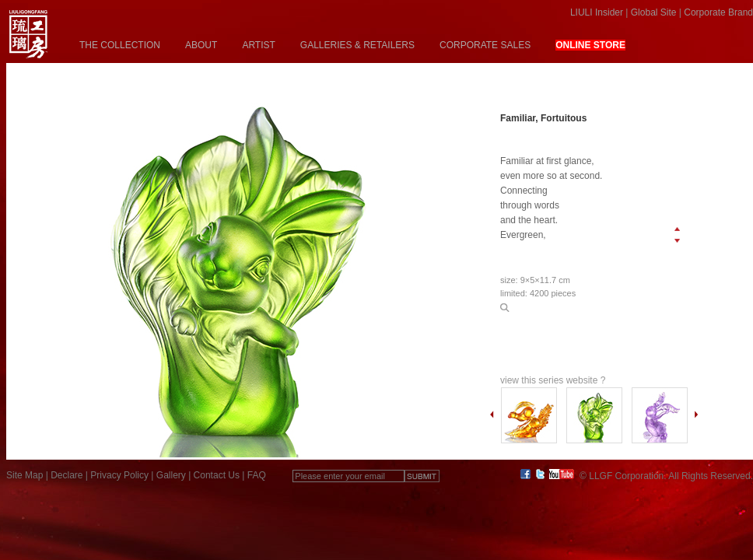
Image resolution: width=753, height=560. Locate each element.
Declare (67, 475)
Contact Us (217, 475)
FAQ (257, 475)
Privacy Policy (119, 475)
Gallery (171, 475)
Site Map (25, 475)
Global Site (654, 12)
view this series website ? (553, 380)
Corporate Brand (718, 12)
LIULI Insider (597, 12)
